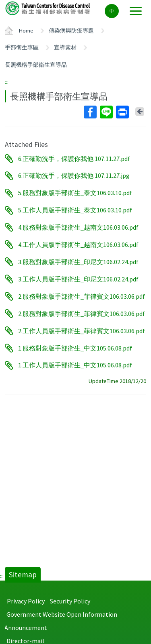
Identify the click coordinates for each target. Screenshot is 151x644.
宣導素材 (65, 47)
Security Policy (70, 601)
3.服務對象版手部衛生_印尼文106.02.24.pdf (78, 262)
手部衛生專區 (22, 47)
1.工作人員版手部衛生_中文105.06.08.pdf (75, 365)
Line (106, 112)
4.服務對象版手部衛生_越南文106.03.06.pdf (78, 227)
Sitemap (23, 575)
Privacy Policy (26, 601)
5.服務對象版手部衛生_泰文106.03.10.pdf (75, 193)
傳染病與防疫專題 (71, 31)
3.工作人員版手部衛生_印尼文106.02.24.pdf (78, 279)
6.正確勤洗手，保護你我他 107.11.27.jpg (74, 176)
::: (7, 82)
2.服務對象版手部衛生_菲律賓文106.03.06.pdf (82, 296)
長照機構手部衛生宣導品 (36, 65)
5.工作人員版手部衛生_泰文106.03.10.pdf (75, 210)
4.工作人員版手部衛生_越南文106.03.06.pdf (78, 245)
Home (26, 31)
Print (122, 112)
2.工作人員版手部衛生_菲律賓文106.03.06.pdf (82, 331)
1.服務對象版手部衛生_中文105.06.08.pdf (75, 348)
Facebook (90, 112)
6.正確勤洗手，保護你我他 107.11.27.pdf (74, 159)
